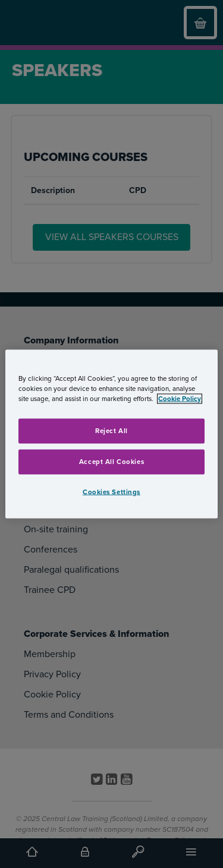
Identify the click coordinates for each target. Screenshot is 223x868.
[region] (111, 434)
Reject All (111, 430)
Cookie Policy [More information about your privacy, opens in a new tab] (180, 398)
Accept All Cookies (111, 461)
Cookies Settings (111, 492)
